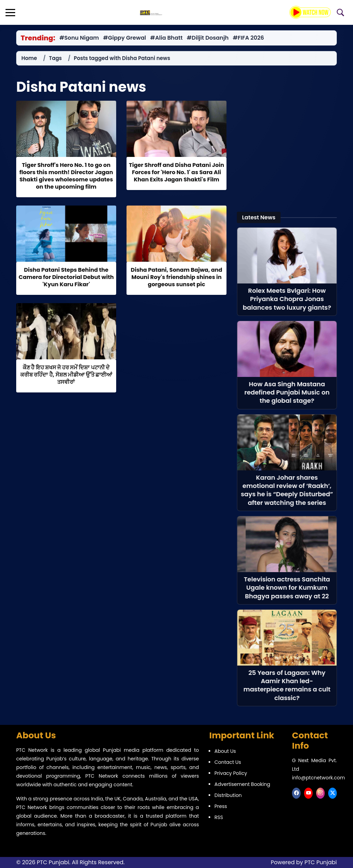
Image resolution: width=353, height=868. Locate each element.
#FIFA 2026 (250, 38)
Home (29, 58)
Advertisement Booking (242, 784)
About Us (225, 751)
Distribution (228, 795)
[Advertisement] (287, 152)
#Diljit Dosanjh (209, 38)
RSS (219, 817)
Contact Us (228, 762)
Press (221, 806)
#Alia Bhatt (167, 38)
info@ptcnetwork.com (319, 778)
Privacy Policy (231, 773)
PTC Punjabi (321, 862)
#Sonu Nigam (79, 38)
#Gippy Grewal (125, 38)
